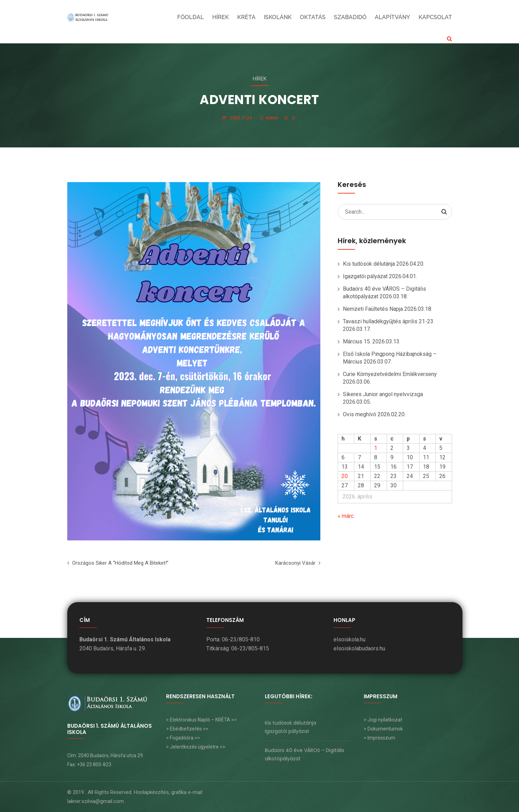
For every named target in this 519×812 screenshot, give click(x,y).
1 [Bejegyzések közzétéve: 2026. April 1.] (376, 448)
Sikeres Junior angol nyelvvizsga (383, 394)
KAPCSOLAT (435, 17)
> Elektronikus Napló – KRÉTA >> (201, 720)
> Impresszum (379, 738)
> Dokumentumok (383, 729)
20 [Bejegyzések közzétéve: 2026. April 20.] (345, 476)
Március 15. (357, 341)
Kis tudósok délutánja (369, 264)
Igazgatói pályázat (365, 276)
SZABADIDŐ (350, 17)
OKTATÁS (313, 17)
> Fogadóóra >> (183, 738)
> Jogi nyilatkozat (383, 720)
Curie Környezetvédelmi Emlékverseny (390, 374)
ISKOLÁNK (278, 17)
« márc (346, 516)
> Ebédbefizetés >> (187, 729)
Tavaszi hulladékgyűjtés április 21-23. (389, 321)
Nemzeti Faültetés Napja (373, 309)
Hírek (220, 17)
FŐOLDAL (191, 17)
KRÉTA (246, 17)
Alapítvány (392, 17)
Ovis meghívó (360, 414)
